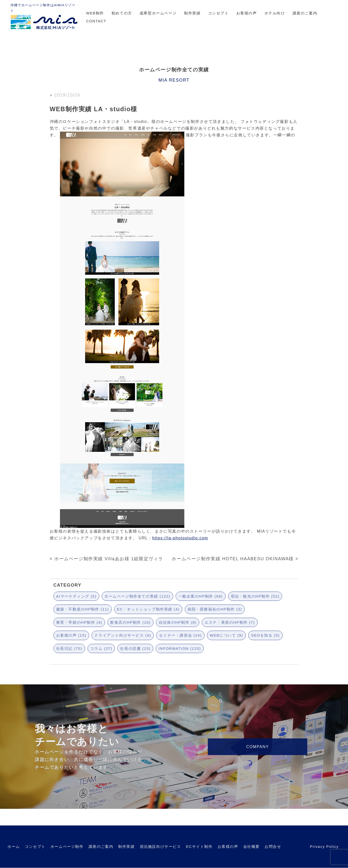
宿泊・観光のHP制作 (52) (255, 596)
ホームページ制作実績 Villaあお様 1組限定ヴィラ (109, 559)
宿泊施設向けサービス (160, 846)
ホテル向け (275, 13)
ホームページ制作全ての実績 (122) (137, 596)
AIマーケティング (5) (76, 596)
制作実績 (192, 13)
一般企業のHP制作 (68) (201, 596)
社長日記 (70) (69, 648)
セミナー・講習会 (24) (180, 635)
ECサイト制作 (199, 846)
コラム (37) (101, 648)
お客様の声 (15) (71, 635)
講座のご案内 (305, 13)
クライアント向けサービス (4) (123, 635)
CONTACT (96, 21)
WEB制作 (95, 13)
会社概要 (251, 846)
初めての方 (122, 13)
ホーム (14, 846)
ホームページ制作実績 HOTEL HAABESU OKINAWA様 (233, 559)
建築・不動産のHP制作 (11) (83, 609)
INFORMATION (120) (180, 648)
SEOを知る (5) (265, 635)
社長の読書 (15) (135, 648)
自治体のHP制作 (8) (178, 622)
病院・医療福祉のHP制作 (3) (215, 609)
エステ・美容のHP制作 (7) (230, 622)
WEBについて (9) (226, 635)
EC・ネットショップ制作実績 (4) (148, 609)
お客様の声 (247, 13)
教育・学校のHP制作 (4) (79, 622)
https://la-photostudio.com (180, 538)
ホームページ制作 (67, 846)
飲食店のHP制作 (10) (130, 622)
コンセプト (219, 13)
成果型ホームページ (158, 13)
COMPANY (258, 747)
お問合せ (273, 846)
